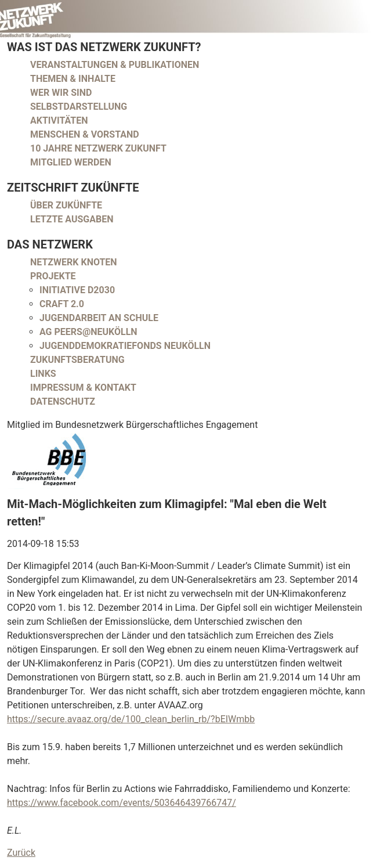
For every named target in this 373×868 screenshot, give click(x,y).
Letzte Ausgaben (72, 219)
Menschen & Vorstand (85, 134)
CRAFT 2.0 (62, 304)
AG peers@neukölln (88, 332)
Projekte (53, 276)
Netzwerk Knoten (74, 262)
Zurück (21, 853)
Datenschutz (63, 401)
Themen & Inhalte (73, 79)
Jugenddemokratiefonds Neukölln (125, 346)
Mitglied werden (71, 162)
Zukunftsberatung (77, 360)
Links (43, 374)
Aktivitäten (59, 120)
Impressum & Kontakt (83, 388)
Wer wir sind (61, 93)
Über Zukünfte (66, 205)
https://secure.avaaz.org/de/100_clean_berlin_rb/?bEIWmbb (131, 719)
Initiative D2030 (77, 290)
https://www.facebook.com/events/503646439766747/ (122, 803)
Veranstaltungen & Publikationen (115, 65)
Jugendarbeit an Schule (99, 318)
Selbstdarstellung (79, 107)
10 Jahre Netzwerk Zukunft (98, 148)
